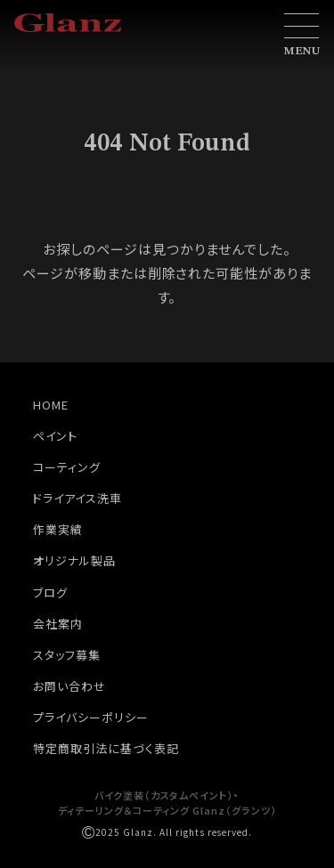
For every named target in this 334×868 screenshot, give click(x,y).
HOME (51, 405)
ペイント (55, 436)
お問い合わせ (69, 686)
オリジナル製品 (74, 560)
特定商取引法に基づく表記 (106, 748)
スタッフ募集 (67, 655)
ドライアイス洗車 (77, 498)
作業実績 (58, 529)
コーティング (67, 467)
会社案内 (58, 624)
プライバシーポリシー (91, 717)
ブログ (50, 592)
